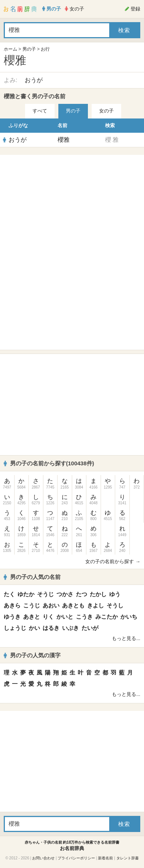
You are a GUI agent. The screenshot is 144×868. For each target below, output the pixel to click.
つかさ (65, 594)
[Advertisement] (72, 205)
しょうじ (15, 628)
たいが (90, 628)
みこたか (107, 617)
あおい (51, 605)
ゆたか (26, 594)
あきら (12, 605)
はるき (51, 628)
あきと (32, 617)
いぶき (71, 628)
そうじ (45, 594)
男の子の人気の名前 (32, 577)
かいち (129, 617)
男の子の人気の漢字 (32, 655)
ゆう (115, 594)
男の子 (29, 49)
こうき (84, 617)
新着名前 (105, 858)
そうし (115, 605)
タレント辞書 (128, 858)
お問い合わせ (43, 858)
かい (34, 628)
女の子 (106, 111)
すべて (40, 111)
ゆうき (12, 617)
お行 (45, 49)
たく (9, 594)
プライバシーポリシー (76, 858)
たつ (82, 594)
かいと (65, 617)
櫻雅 (64, 140)
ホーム (10, 49)
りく (48, 617)
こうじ (32, 605)
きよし (96, 605)
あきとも (73, 605)
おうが (34, 80)
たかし (98, 594)
